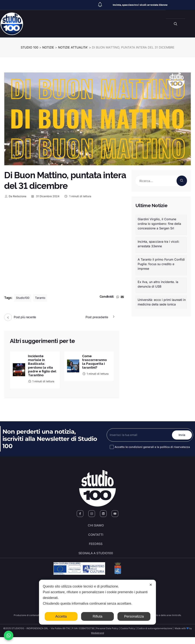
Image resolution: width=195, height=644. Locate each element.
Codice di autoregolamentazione (154, 635)
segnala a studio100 (96, 559)
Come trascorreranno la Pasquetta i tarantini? (95, 362)
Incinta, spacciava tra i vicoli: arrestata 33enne (140, 5)
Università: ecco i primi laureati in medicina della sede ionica (162, 302)
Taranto (41, 298)
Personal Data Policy (107, 635)
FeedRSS (96, 549)
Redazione (15, 196)
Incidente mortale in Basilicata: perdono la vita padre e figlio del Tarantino (41, 366)
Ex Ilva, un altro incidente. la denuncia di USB (158, 284)
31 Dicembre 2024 (45, 196)
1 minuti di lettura (78, 196)
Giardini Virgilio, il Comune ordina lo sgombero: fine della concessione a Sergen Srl (159, 224)
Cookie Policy (128, 635)
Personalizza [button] (134, 616)
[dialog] (97, 602)
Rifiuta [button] (97, 616)
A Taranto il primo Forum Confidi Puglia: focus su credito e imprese (161, 264)
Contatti (96, 538)
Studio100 (23, 298)
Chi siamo (96, 527)
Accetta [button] (61, 616)
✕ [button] (151, 585)
